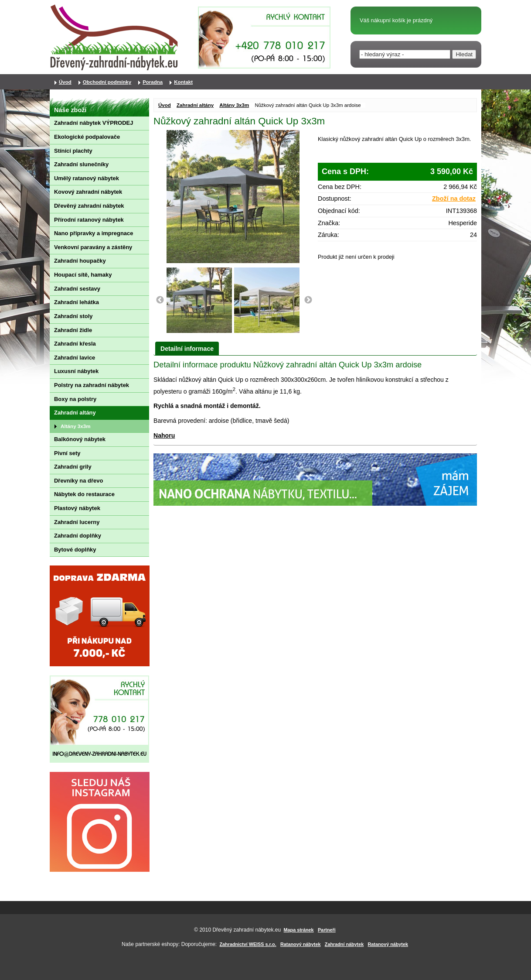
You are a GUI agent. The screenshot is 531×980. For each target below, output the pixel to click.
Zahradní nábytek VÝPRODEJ (94, 123)
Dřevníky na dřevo (78, 481)
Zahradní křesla (75, 344)
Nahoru (164, 435)
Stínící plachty (73, 151)
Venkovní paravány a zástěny (93, 247)
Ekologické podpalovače (87, 137)
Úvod (165, 105)
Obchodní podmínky (107, 82)
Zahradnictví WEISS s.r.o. (248, 944)
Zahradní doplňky (78, 536)
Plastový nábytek (77, 508)
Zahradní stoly (73, 316)
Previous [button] (160, 300)
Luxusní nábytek (76, 371)
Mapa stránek (299, 930)
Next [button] (308, 300)
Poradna (153, 82)
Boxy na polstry (75, 399)
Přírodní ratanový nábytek (89, 220)
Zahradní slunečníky (81, 164)
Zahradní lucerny (77, 522)
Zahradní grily (73, 467)
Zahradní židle (73, 330)
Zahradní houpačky (80, 261)
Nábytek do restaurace (84, 494)
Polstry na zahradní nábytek (92, 385)
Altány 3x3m (234, 105)
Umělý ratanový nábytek (87, 178)
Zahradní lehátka (77, 302)
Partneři (327, 930)
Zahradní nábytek (344, 944)
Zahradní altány (195, 105)
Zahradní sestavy (77, 289)
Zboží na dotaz (454, 199)
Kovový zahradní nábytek (88, 192)
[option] (200, 300)
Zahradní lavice (75, 358)
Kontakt (183, 82)
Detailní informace (187, 349)
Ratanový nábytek (300, 944)
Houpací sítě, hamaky (83, 275)
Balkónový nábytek (80, 439)
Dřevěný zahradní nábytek (89, 206)
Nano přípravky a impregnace (94, 233)
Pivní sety (67, 453)
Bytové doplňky (75, 550)
